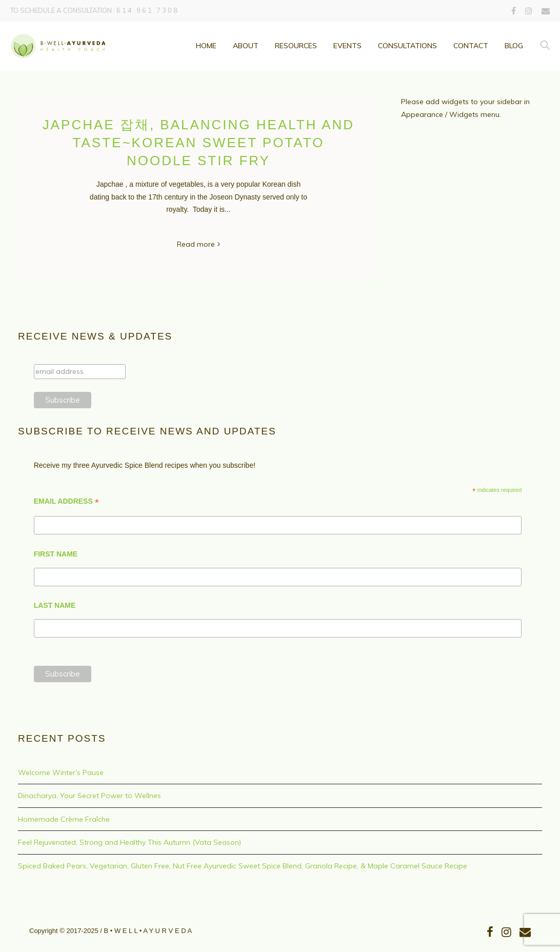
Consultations (407, 46)
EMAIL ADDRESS (66, 501)
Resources (296, 46)
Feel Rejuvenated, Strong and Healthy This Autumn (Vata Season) (129, 842)
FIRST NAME (56, 554)
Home (206, 46)
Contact (471, 46)
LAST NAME (55, 605)
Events (347, 46)
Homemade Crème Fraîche (64, 819)
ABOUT (246, 46)
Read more (196, 244)
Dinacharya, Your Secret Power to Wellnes (89, 796)
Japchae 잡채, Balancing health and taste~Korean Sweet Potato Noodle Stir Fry (198, 143)
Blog (514, 46)
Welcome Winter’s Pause (61, 772)
